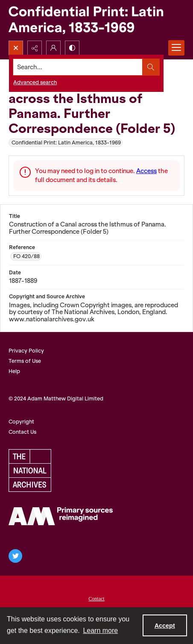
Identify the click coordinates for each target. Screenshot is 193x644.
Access (146, 171)
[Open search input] (16, 48)
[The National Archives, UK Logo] (30, 471)
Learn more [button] (100, 631)
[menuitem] (96, 598)
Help (14, 371)
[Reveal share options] (35, 48)
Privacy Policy (26, 351)
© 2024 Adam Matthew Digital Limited (56, 398)
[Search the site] (78, 67)
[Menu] (176, 48)
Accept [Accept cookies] (165, 626)
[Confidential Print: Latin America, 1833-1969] (96, 20)
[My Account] (53, 48)
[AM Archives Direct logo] (61, 516)
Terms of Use (25, 361)
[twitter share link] (15, 556)
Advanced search (35, 82)
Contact (96, 599)
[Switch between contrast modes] (72, 48)
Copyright (21, 422)
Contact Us (22, 432)
